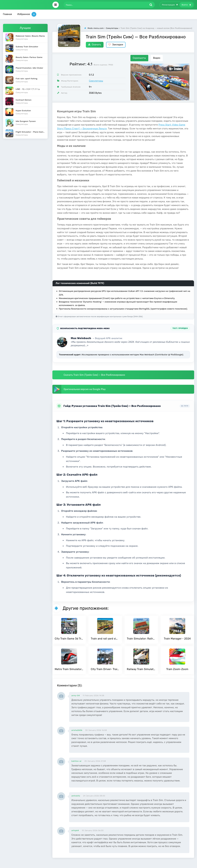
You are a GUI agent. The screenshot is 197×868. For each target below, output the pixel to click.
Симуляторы (96, 81)
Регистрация (170, 5)
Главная (8, 14)
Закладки (116, 45)
